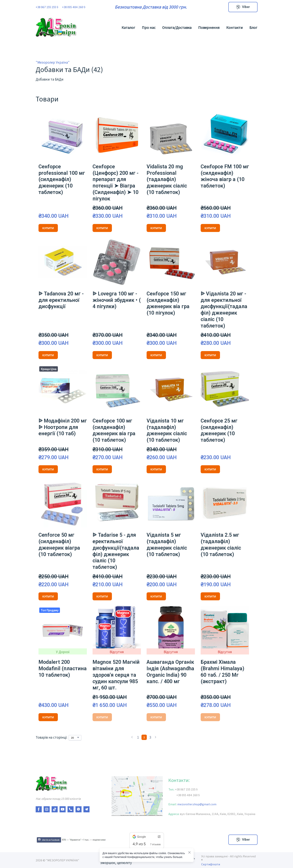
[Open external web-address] (71, 840)
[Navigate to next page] (156, 737)
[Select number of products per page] (75, 738)
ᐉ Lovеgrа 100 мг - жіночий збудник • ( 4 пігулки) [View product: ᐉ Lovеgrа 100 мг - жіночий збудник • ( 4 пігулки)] (117, 300)
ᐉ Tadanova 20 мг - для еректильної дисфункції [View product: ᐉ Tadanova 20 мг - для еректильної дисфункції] (61, 300)
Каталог (128, 27)
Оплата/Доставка (177, 27)
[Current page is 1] (138, 737)
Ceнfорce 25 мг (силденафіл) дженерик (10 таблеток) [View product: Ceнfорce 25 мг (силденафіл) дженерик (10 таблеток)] (219, 430)
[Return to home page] (56, 27)
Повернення (209, 27)
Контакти (234, 27)
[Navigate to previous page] (132, 737)
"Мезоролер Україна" (53, 62)
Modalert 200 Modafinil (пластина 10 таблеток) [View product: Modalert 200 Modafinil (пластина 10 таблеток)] (63, 669)
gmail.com (208, 804)
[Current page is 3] (150, 737)
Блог (253, 27)
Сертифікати (211, 864)
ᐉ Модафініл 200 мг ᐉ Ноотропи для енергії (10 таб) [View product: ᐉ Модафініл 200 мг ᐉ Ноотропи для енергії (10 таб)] (63, 427)
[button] (243, 7)
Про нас (149, 27)
